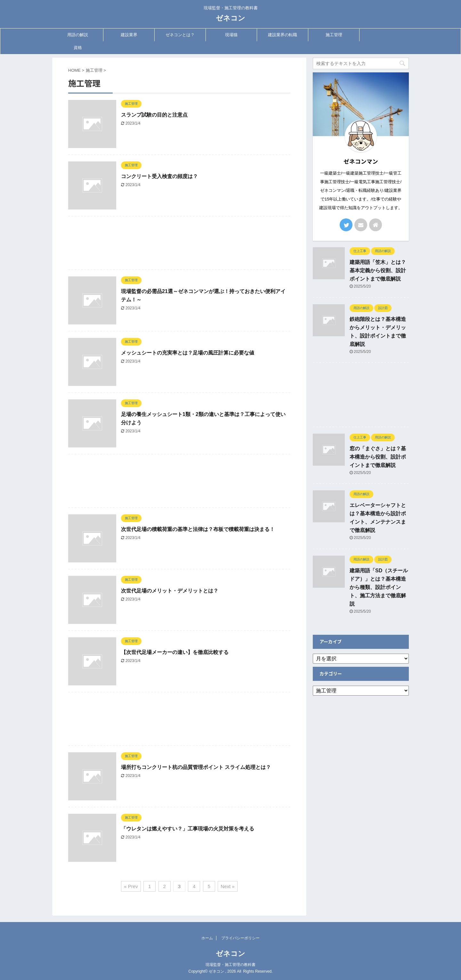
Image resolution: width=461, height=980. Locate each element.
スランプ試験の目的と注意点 (154, 115)
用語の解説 (78, 35)
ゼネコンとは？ (180, 35)
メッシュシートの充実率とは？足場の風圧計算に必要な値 (188, 353)
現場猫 (231, 35)
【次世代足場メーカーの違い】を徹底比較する (175, 652)
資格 (78, 48)
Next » (227, 886)
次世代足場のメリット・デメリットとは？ (170, 591)
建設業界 (129, 35)
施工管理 (334, 35)
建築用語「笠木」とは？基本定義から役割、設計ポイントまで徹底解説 (378, 270)
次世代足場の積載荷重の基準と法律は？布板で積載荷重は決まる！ (198, 529)
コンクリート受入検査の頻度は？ (159, 176)
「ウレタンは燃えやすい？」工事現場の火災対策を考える (188, 829)
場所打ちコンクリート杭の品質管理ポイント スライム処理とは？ (196, 767)
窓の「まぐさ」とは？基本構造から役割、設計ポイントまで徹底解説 (378, 457)
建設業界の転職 (283, 35)
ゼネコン (230, 18)
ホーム (207, 938)
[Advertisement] (179, 245)
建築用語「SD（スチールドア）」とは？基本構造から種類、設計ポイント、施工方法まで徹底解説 (379, 587)
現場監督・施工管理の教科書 (230, 965)
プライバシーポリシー (240, 938)
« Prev (131, 886)
